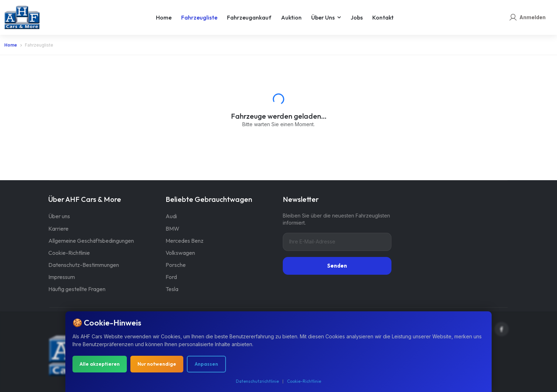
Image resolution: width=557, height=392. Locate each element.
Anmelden (532, 17)
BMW (172, 229)
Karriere (58, 229)
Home (164, 17)
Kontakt (383, 17)
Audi (171, 216)
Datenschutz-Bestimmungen (84, 265)
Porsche (176, 265)
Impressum (62, 277)
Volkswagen (180, 253)
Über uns (323, 17)
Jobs (357, 17)
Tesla (172, 289)
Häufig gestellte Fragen (77, 289)
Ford (171, 277)
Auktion (291, 17)
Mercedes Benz (185, 241)
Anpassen (206, 365)
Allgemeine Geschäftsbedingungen (91, 241)
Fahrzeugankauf (249, 17)
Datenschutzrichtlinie (257, 383)
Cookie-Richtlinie (69, 253)
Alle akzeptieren (100, 365)
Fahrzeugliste (199, 17)
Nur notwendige (157, 365)
